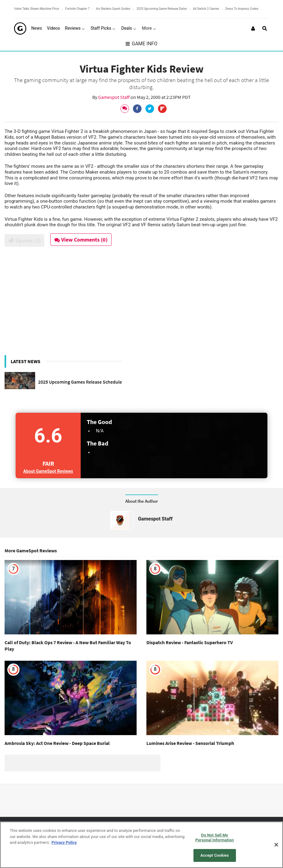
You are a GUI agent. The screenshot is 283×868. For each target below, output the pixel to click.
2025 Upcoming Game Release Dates (162, 9)
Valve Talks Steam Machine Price (37, 9)
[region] (141, 845)
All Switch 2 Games (206, 9)
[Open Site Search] (265, 28)
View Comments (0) (82, 240)
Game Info (141, 44)
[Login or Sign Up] (253, 28)
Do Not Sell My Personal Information (215, 838)
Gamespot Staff (114, 97)
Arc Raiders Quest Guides (113, 9)
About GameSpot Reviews (48, 471)
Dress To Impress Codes (242, 9)
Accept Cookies (215, 855)
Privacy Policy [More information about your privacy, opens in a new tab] (64, 842)
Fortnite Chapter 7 (77, 9)
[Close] (276, 845)
